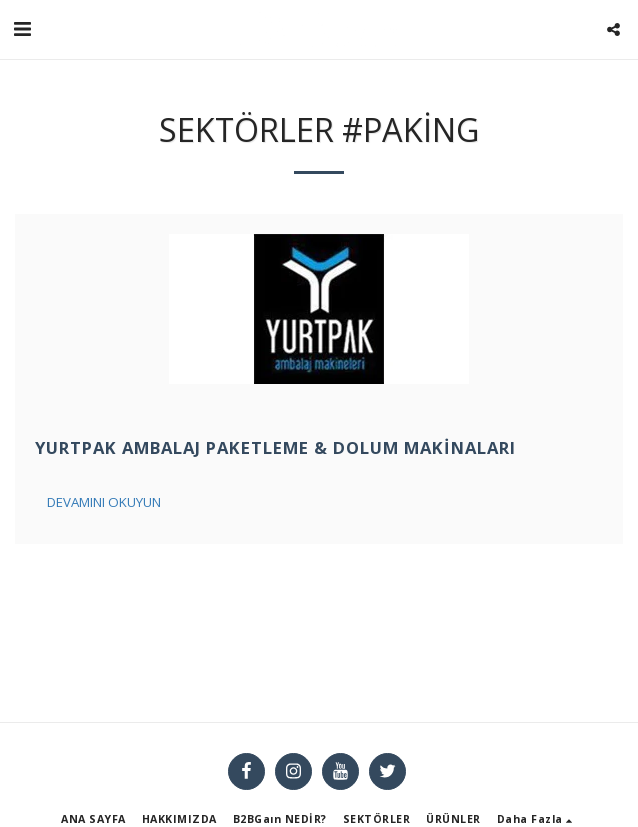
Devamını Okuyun (104, 502)
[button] (22, 28)
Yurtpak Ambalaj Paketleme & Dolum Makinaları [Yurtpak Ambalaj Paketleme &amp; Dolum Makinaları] (275, 447)
